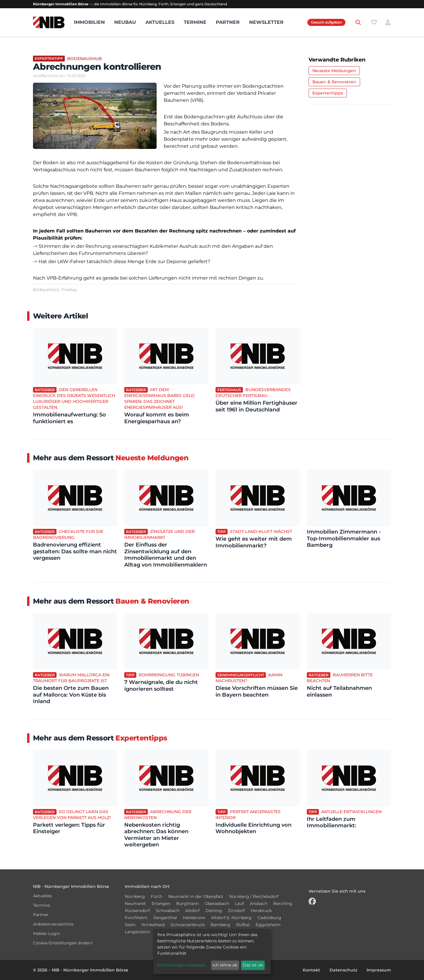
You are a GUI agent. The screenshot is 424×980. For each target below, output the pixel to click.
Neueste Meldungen (334, 71)
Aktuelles (160, 22)
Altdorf (192, 911)
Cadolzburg (269, 918)
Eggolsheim (268, 925)
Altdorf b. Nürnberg (231, 918)
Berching (283, 903)
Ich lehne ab (225, 965)
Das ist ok (253, 965)
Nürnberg (135, 896)
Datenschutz (343, 970)
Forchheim (136, 918)
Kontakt (311, 970)
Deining (214, 911)
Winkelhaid (153, 925)
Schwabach (168, 911)
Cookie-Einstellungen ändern (63, 943)
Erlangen (161, 903)
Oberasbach (217, 903)
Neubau (125, 22)
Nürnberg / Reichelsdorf (254, 896)
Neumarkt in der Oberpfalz (196, 896)
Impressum (379, 970)
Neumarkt (135, 903)
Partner (228, 22)
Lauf (239, 903)
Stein (130, 925)
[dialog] (212, 951)
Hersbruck (261, 911)
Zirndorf (236, 911)
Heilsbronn (194, 918)
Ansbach (259, 903)
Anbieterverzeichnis (53, 924)
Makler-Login (47, 934)
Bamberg (220, 925)
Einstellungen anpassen (182, 965)
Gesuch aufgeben (326, 22)
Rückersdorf (137, 911)
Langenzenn (137, 932)
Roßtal (243, 925)
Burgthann (187, 903)
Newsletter (266, 22)
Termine (195, 22)
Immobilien (89, 22)
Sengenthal (165, 918)
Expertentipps (328, 93)
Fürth (156, 896)
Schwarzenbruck (188, 925)
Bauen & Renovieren (334, 82)
